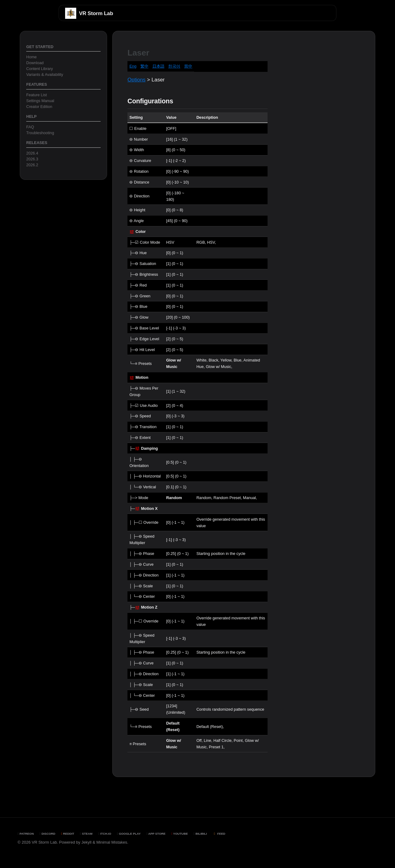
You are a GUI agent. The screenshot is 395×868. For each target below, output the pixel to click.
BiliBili (200, 834)
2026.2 (32, 165)
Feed (219, 834)
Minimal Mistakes (112, 842)
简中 (188, 66)
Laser (138, 53)
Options (137, 80)
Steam (86, 834)
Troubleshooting (40, 133)
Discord (47, 834)
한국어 (174, 66)
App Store (156, 834)
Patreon (26, 834)
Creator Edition (39, 107)
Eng (133, 66)
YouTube (180, 834)
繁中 (144, 66)
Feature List (37, 95)
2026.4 (32, 153)
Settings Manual (40, 101)
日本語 (158, 66)
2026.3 (32, 159)
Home (31, 57)
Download (35, 63)
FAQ (30, 127)
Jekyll (87, 842)
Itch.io (105, 834)
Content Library (39, 69)
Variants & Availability (45, 75)
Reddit (68, 834)
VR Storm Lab (96, 13)
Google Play (129, 834)
